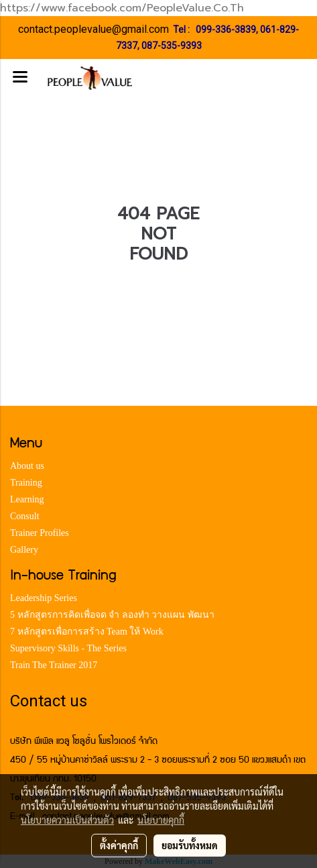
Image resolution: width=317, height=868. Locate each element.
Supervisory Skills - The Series (68, 648)
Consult (25, 516)
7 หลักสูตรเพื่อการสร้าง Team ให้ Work (87, 632)
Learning (27, 499)
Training (26, 483)
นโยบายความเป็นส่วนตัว (67, 820)
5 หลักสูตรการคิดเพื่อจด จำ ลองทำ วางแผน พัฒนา (112, 615)
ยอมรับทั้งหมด (190, 845)
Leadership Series (44, 598)
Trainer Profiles (40, 533)
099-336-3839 (226, 30)
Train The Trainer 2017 (54, 665)
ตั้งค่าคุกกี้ (119, 845)
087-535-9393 (172, 46)
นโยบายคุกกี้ (161, 820)
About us (27, 466)
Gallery (24, 550)
